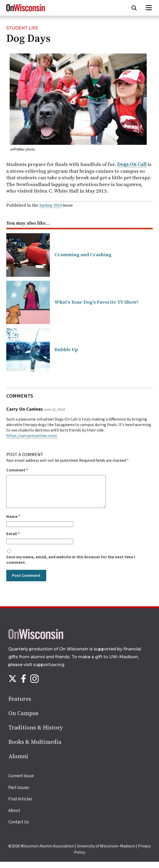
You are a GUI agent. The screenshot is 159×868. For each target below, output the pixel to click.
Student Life (22, 28)
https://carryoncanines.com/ (32, 436)
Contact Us (19, 828)
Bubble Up (66, 350)
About (14, 817)
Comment (17, 470)
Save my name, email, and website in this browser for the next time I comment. (71, 566)
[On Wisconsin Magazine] (26, 11)
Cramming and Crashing (83, 255)
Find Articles (20, 805)
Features (20, 705)
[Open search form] (134, 8)
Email (13, 540)
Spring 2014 (51, 205)
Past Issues (19, 794)
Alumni (18, 763)
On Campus (23, 720)
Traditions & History (36, 734)
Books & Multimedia (35, 748)
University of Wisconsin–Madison (106, 852)
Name (13, 523)
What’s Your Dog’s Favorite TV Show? (96, 302)
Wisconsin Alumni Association (47, 852)
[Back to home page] (36, 644)
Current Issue (21, 782)
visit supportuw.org (44, 671)
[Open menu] (149, 8)
